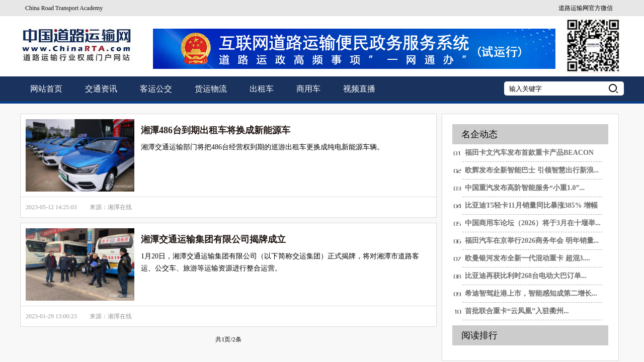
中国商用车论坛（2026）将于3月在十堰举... (533, 223)
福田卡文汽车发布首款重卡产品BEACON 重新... (529, 155)
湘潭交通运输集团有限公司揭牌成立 (213, 239)
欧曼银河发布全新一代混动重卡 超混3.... (528, 258)
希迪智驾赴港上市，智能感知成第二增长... (531, 293)
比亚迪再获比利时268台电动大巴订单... (526, 276)
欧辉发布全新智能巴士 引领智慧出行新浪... (532, 170)
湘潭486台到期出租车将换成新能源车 (216, 130)
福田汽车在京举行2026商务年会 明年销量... (532, 241)
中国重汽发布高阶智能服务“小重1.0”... (525, 188)
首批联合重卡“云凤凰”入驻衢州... (517, 311)
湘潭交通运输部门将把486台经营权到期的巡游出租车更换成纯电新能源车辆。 (262, 147)
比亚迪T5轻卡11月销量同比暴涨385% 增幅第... (531, 208)
